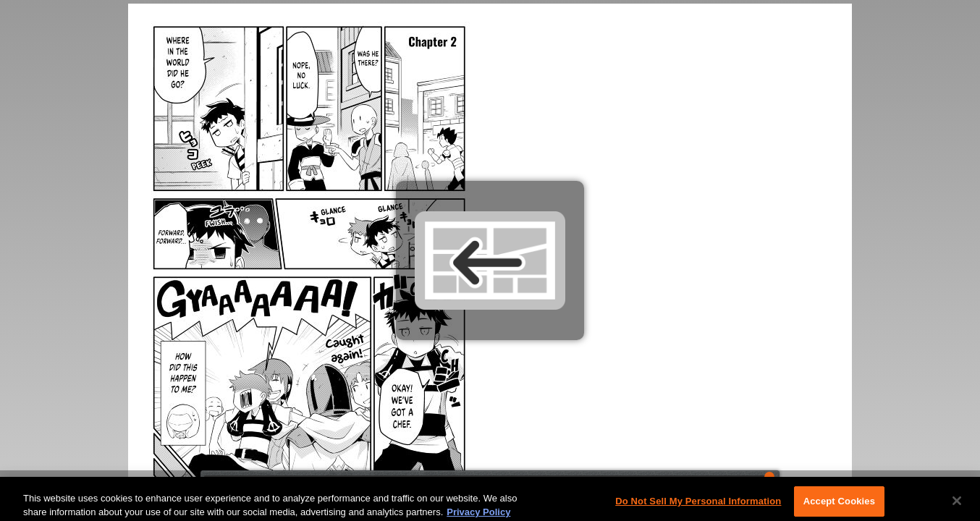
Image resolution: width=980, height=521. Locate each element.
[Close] (957, 504)
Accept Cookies (839, 505)
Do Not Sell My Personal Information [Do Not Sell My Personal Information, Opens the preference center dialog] (698, 505)
